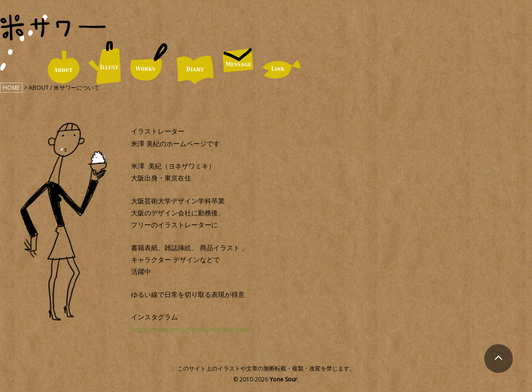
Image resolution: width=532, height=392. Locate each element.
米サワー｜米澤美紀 (53, 27)
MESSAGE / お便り (238, 60)
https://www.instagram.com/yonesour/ (191, 329)
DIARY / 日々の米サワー (195, 70)
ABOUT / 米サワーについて (63, 67)
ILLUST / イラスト (105, 63)
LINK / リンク (282, 69)
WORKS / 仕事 (149, 62)
